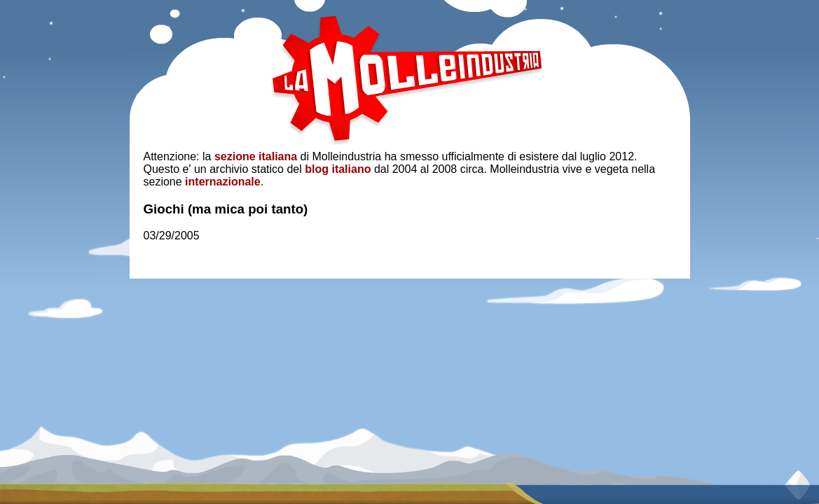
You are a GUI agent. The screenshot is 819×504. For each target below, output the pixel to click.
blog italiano (338, 169)
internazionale (223, 182)
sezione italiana (256, 156)
